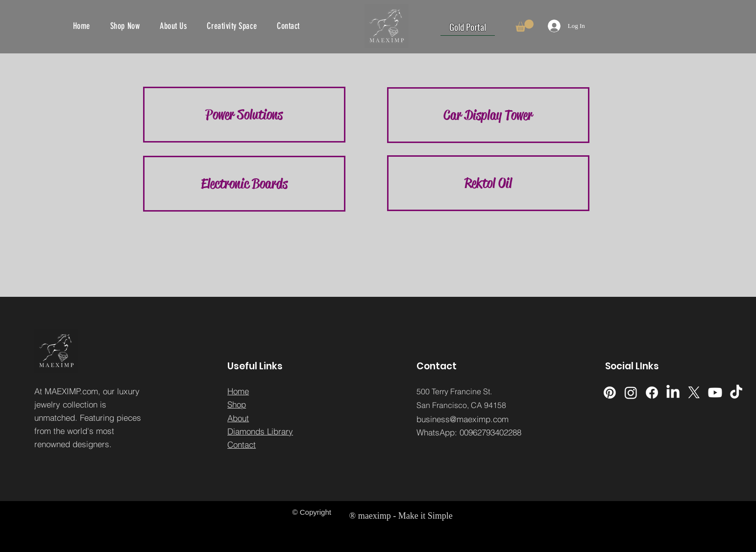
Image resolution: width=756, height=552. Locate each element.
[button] (524, 26)
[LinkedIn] (673, 393)
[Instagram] (631, 393)
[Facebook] (652, 393)
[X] (694, 393)
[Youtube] (715, 393)
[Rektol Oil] (488, 183)
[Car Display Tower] (488, 115)
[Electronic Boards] (244, 184)
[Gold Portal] (468, 27)
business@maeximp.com (463, 419)
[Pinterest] (610, 393)
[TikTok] (736, 393)
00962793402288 (490, 432)
